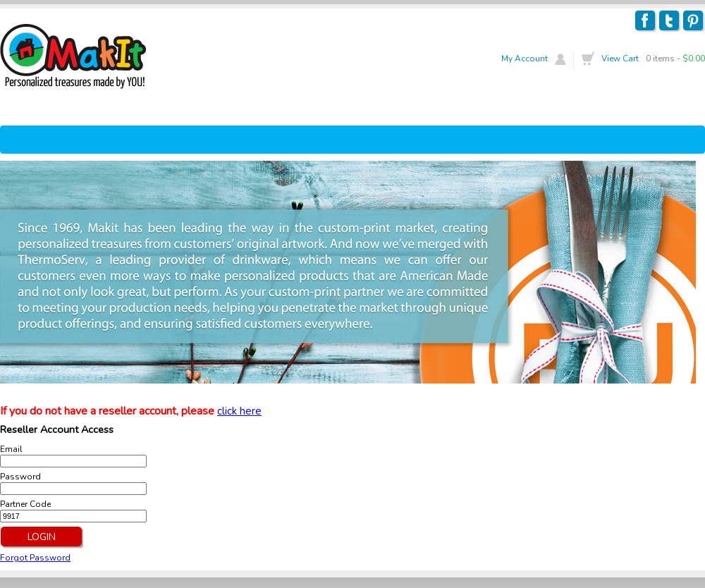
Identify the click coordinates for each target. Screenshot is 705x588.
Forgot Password (35, 558)
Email (11, 449)
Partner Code (25, 504)
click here (239, 411)
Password (20, 477)
